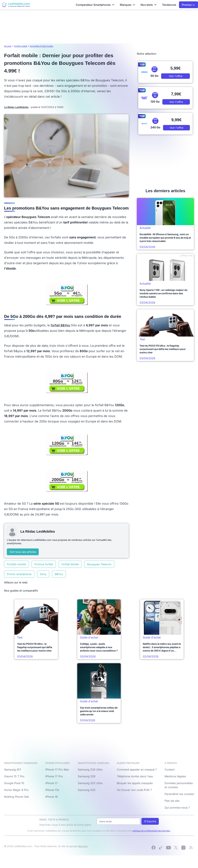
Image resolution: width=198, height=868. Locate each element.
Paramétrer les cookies (179, 794)
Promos (188, 5)
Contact (170, 770)
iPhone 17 (51, 783)
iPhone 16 (52, 797)
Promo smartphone (19, 574)
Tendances (169, 5)
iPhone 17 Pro (54, 776)
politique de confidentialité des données (151, 831)
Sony (43, 574)
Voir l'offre (176, 76)
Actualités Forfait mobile (42, 46)
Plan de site (172, 801)
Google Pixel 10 (14, 783)
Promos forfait (44, 564)
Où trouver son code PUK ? (134, 790)
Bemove (83, 846)
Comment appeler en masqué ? (137, 770)
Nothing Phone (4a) (17, 797)
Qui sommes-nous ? (177, 808)
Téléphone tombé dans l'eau (135, 776)
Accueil (8, 46)
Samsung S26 (87, 776)
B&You (59, 574)
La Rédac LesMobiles (16, 107)
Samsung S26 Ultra (90, 770)
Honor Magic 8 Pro (16, 790)
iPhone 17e (52, 790)
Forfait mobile (21, 46)
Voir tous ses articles (23, 552)
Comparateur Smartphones (95, 5)
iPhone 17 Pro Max (57, 770)
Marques (128, 5)
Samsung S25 (87, 790)
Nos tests (149, 5)
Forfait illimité (70, 564)
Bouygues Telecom (99, 564)
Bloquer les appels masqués (135, 783)
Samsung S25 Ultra (90, 783)
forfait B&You (60, 325)
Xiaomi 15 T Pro (14, 776)
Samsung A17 (13, 770)
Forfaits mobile (16, 564)
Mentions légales (175, 776)
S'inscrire (150, 821)
